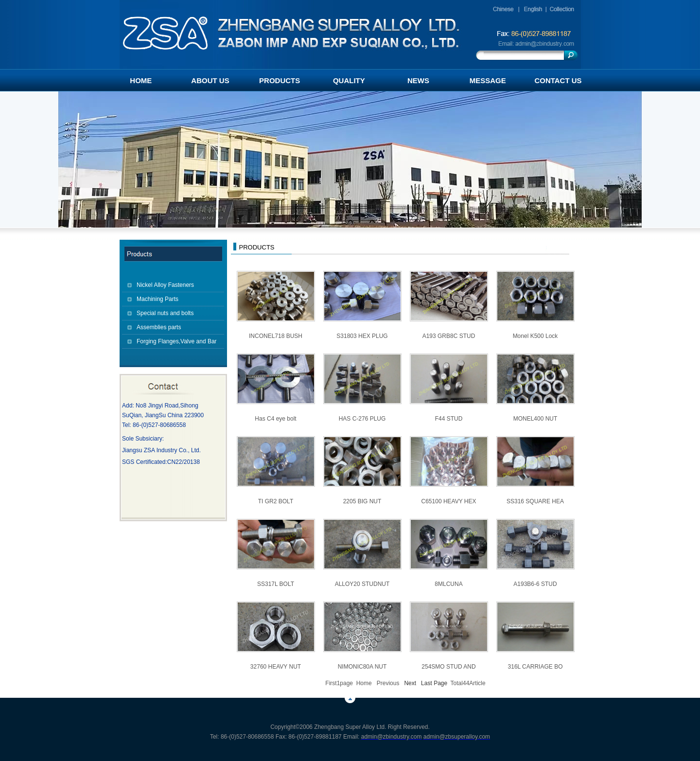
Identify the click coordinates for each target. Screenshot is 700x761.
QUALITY (349, 80)
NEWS (418, 80)
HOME (141, 80)
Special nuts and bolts (165, 313)
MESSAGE (488, 80)
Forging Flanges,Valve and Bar (177, 341)
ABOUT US (210, 80)
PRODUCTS (280, 80)
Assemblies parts (159, 327)
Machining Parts (157, 299)
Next (410, 683)
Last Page (434, 683)
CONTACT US (558, 80)
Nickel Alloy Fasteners (165, 285)
